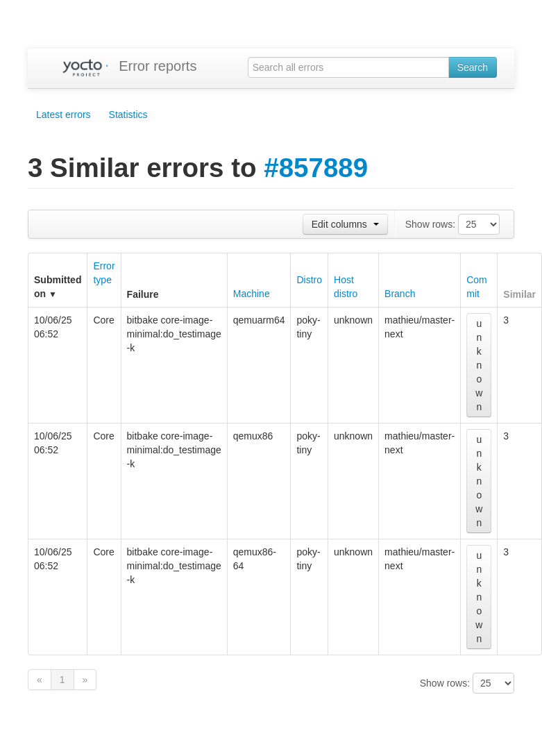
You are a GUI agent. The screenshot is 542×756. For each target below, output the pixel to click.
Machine (252, 294)
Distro (309, 280)
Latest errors (63, 115)
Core (103, 320)
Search (473, 67)
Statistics (128, 115)
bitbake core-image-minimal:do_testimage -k (174, 334)
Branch (400, 294)
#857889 (316, 168)
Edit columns (345, 224)
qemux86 (253, 436)
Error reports (158, 66)
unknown (353, 320)
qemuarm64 (259, 320)
